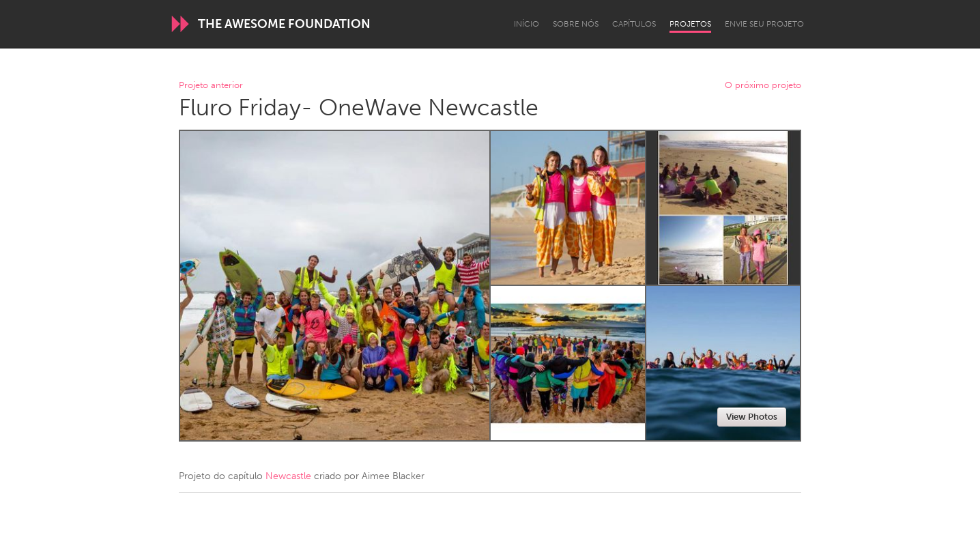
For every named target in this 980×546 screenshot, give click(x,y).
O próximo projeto (763, 86)
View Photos (752, 417)
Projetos (690, 24)
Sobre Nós (576, 24)
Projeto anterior (211, 86)
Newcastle (288, 476)
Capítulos (634, 24)
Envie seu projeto (764, 24)
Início (527, 24)
